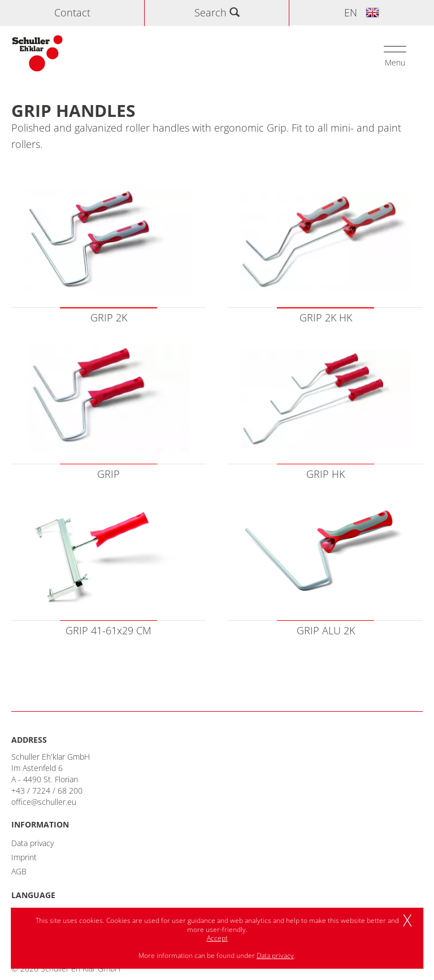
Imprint (24, 857)
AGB (19, 871)
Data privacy (32, 843)
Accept (217, 938)
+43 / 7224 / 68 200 (47, 790)
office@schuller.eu (44, 802)
